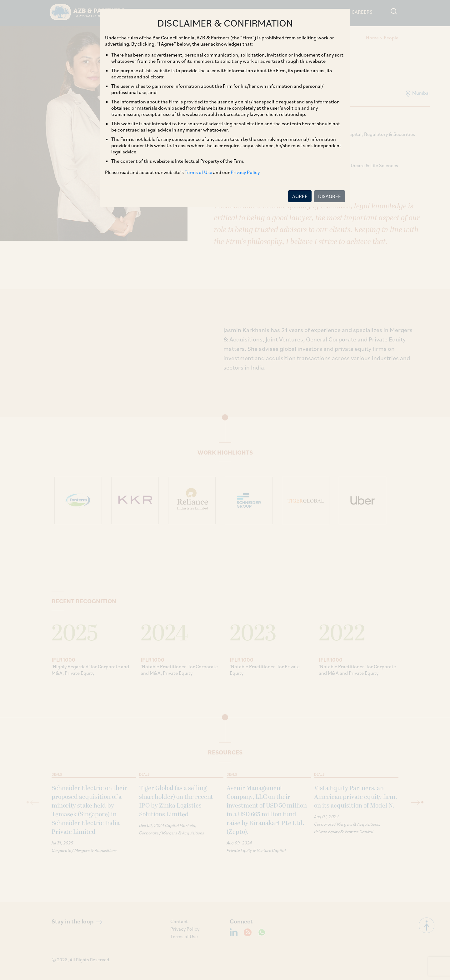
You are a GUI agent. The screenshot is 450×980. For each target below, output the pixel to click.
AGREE (300, 196)
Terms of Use (198, 172)
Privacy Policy (245, 172)
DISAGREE (330, 196)
